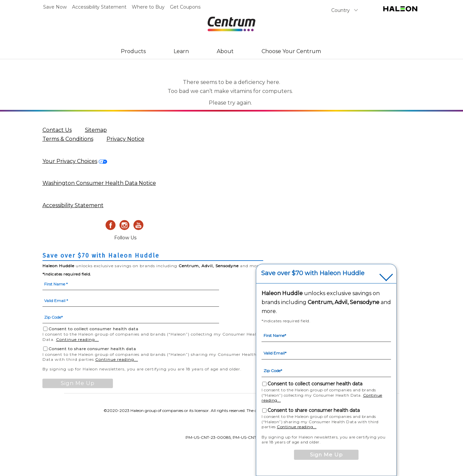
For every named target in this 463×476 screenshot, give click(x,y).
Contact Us (57, 130)
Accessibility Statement (99, 7)
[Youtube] (138, 225)
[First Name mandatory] (131, 283)
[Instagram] (124, 225)
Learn (181, 51)
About (225, 51)
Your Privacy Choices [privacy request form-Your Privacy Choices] (70, 161)
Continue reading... (77, 339)
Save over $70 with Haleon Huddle (313, 273)
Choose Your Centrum (291, 51)
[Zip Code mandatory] (131, 317)
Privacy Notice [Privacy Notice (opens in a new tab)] (125, 139)
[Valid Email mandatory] (131, 300)
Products (133, 51)
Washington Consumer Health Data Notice (99, 183)
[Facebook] (111, 225)
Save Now (55, 7)
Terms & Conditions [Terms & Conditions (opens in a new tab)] (68, 139)
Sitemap (96, 130)
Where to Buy (148, 7)
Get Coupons (185, 7)
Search (370, 12)
